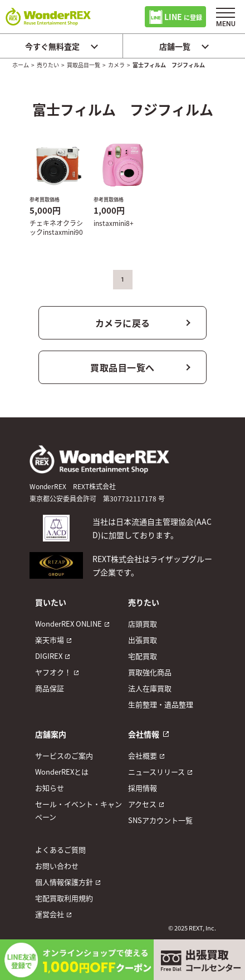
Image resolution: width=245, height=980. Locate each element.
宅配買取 (143, 656)
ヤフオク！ (53, 672)
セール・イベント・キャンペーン (79, 810)
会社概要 (143, 755)
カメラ (116, 65)
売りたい (48, 65)
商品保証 (50, 688)
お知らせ (50, 788)
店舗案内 (51, 734)
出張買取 (143, 640)
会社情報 (144, 734)
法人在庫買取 (150, 688)
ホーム (21, 65)
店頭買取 (143, 624)
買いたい (51, 602)
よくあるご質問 (60, 850)
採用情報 (143, 788)
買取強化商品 (150, 672)
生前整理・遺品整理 (161, 704)
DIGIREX (49, 656)
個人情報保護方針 (64, 882)
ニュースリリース (156, 772)
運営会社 (50, 914)
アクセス (142, 804)
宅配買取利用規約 (64, 898)
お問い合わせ (57, 866)
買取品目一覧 (84, 65)
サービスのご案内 (64, 755)
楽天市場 (50, 640)
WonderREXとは (62, 772)
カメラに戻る (123, 323)
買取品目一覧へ (122, 367)
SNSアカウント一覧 (160, 820)
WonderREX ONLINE (68, 624)
